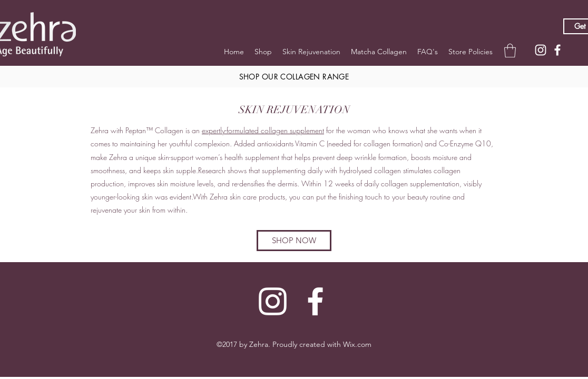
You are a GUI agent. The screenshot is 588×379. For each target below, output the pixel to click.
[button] (510, 51)
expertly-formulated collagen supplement (263, 130)
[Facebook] (557, 50)
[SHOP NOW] (294, 241)
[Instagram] (541, 50)
